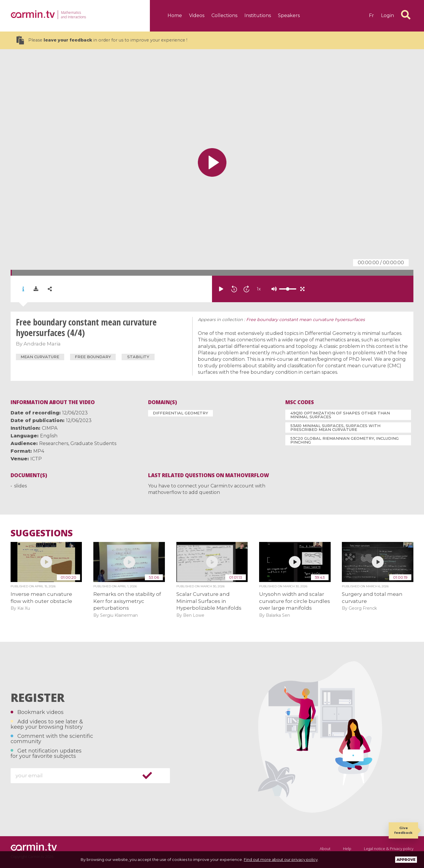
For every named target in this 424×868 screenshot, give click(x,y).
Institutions (258, 15)
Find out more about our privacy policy (281, 859)
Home (175, 15)
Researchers (54, 443)
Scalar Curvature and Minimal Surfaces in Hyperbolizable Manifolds (209, 601)
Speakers (289, 15)
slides (20, 486)
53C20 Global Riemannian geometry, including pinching (344, 440)
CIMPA (50, 428)
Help (347, 849)
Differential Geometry (180, 413)
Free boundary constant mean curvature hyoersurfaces (305, 320)
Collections (224, 15)
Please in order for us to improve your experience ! (102, 40)
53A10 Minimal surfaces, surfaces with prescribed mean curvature (335, 428)
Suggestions (42, 533)
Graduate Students (93, 443)
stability (138, 357)
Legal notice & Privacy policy (389, 849)
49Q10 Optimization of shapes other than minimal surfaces (340, 415)
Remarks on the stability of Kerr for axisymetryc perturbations (127, 601)
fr (371, 15)
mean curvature (40, 357)
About (325, 849)
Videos (197, 15)
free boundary (93, 357)
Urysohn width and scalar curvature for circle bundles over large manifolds (295, 601)
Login (387, 15)
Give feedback (403, 830)
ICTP (36, 459)
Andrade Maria (42, 344)
